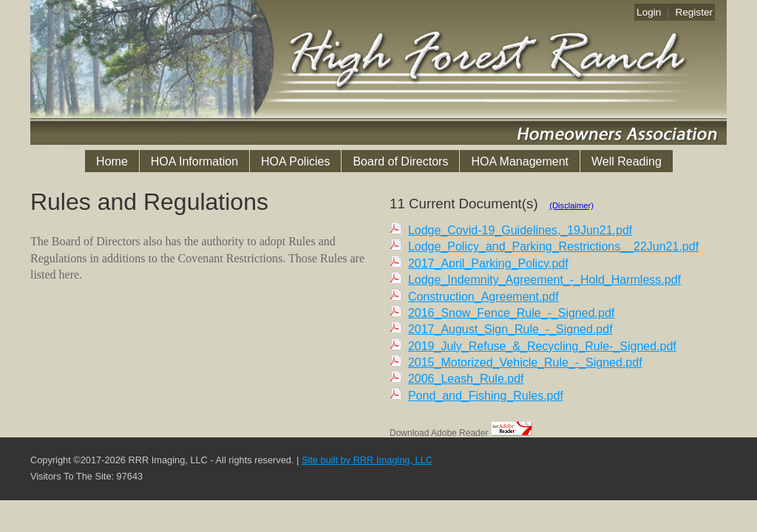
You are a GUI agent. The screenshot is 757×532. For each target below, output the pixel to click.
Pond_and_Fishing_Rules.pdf (486, 396)
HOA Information (194, 161)
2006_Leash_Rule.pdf (466, 379)
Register (694, 12)
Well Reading (627, 161)
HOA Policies (295, 161)
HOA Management (520, 161)
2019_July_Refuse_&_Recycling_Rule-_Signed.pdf (542, 346)
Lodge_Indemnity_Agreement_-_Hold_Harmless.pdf (544, 280)
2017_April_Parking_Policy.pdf (488, 263)
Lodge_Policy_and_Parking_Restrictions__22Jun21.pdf (553, 246)
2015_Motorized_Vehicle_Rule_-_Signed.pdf (525, 362)
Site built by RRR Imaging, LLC (367, 460)
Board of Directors (400, 161)
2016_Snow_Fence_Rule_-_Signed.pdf (511, 313)
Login (649, 12)
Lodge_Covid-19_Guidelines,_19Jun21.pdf (520, 230)
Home (112, 161)
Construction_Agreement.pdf (483, 297)
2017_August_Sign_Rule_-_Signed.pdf (510, 329)
